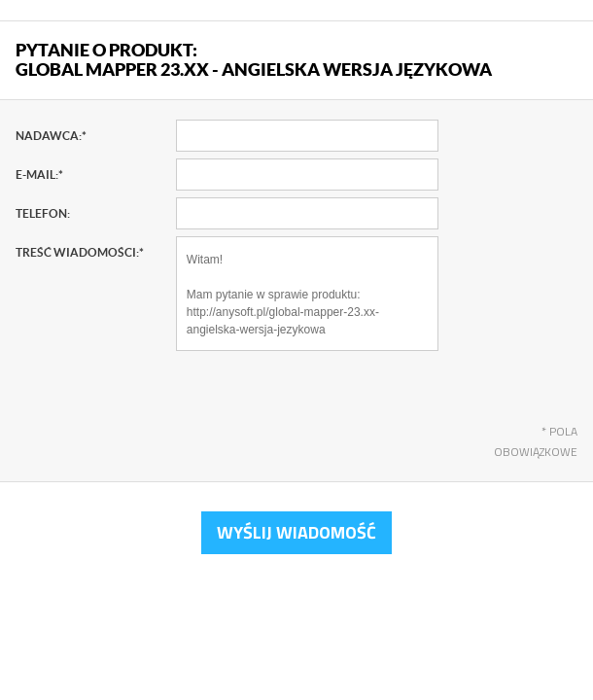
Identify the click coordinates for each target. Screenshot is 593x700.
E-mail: (39, 175)
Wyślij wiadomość (296, 532)
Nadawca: (51, 136)
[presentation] (324, 399)
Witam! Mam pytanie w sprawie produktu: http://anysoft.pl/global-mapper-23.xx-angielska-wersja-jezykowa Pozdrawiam (307, 294)
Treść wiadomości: (80, 252)
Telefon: (43, 213)
